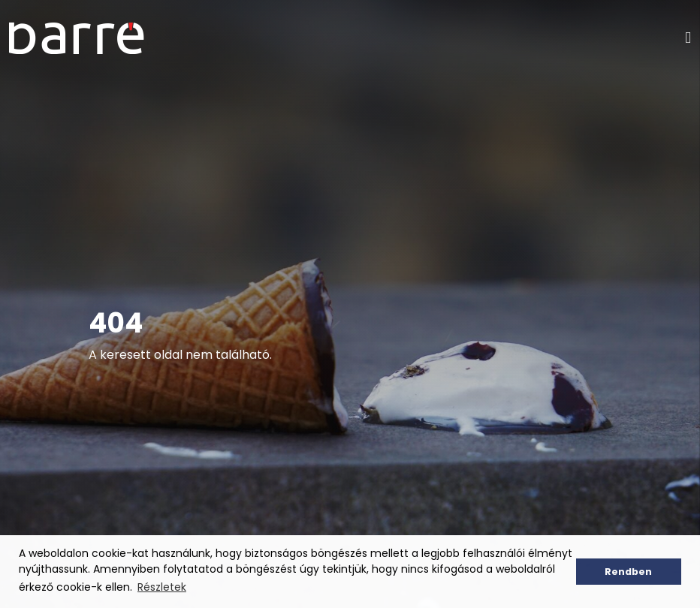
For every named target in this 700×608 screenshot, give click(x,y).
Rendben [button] (628, 572)
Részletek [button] (162, 587)
